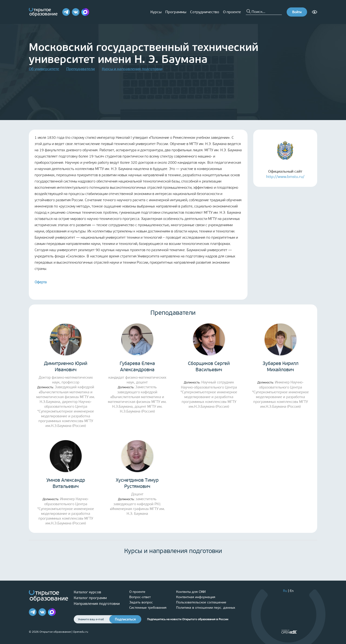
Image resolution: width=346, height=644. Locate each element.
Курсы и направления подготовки (132, 69)
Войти (297, 12)
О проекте (232, 12)
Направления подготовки (97, 604)
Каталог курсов (87, 592)
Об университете (44, 69)
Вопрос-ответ (140, 597)
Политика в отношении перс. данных (206, 608)
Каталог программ (90, 598)
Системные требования (148, 608)
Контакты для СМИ (191, 592)
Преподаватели (80, 69)
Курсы (156, 12)
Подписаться (125, 619)
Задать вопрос (141, 602)
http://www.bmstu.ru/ (285, 177)
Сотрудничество (205, 12)
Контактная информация (196, 597)
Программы (176, 12)
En (292, 591)
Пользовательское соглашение (201, 602)
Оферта (41, 282)
